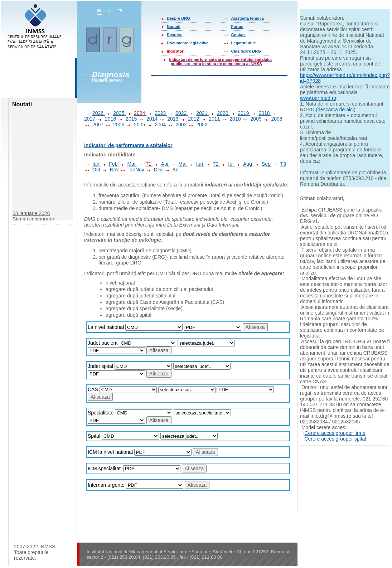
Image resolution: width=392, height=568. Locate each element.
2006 (115, 125)
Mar (128, 164)
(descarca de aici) (336, 110)
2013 (169, 119)
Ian (92, 164)
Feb (110, 164)
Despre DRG (178, 18)
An (171, 170)
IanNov (133, 170)
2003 (178, 125)
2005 (136, 125)
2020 (219, 113)
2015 (128, 119)
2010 (232, 119)
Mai (179, 164)
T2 (212, 164)
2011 (211, 119)
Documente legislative (188, 43)
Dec (155, 170)
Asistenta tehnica (248, 18)
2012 (190, 119)
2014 (149, 119)
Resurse (175, 35)
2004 (157, 125)
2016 (107, 119)
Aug (244, 164)
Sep (263, 164)
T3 (279, 164)
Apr (162, 164)
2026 (95, 113)
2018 (261, 113)
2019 (240, 113)
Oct (93, 170)
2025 (115, 113)
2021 (198, 113)
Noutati (174, 26)
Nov (111, 170)
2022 (178, 113)
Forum (237, 26)
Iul (227, 164)
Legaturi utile (244, 43)
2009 (252, 119)
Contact (239, 35)
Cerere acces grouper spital (335, 439)
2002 (198, 125)
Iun (196, 164)
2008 (272, 119)
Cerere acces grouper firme (335, 433)
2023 (157, 113)
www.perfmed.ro (318, 98)
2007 (95, 125)
